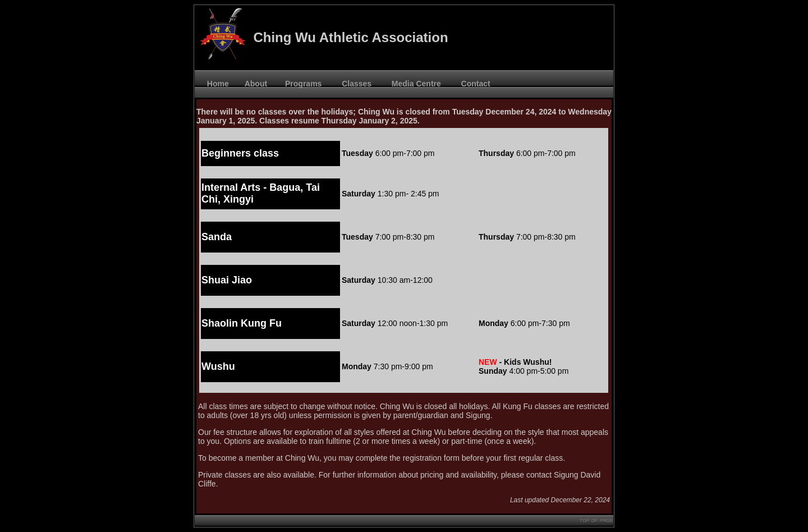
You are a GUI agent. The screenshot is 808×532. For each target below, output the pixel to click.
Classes (354, 84)
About (256, 84)
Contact (474, 84)
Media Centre (414, 84)
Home (216, 84)
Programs (302, 84)
